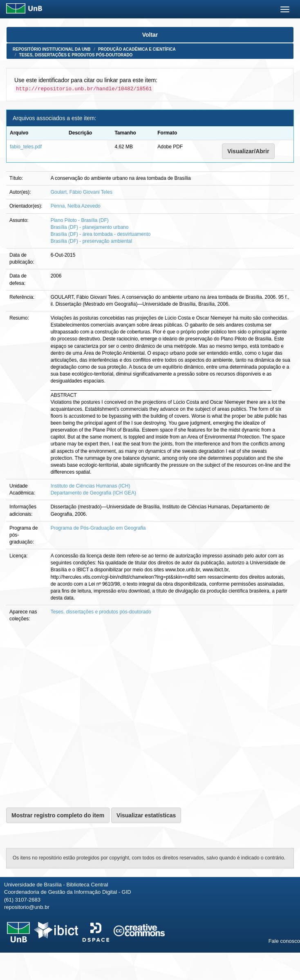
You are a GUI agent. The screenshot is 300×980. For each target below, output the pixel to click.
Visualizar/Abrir (248, 151)
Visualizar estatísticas (146, 815)
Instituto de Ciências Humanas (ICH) (91, 486)
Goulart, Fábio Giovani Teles (82, 192)
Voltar (150, 35)
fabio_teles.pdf (26, 147)
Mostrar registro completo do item (58, 815)
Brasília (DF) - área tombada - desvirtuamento (101, 234)
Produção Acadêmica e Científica (137, 49)
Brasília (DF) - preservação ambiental (91, 241)
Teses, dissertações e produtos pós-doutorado (76, 55)
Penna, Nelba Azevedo (76, 206)
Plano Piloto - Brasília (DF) (80, 220)
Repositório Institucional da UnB (52, 49)
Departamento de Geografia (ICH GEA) (93, 493)
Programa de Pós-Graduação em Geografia (98, 528)
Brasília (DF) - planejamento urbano (90, 227)
